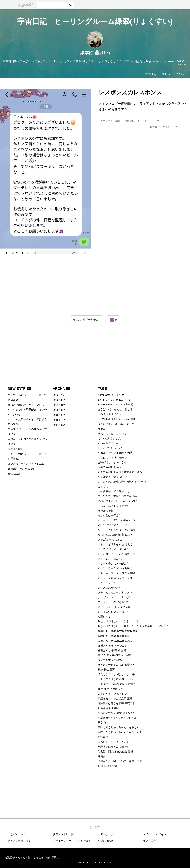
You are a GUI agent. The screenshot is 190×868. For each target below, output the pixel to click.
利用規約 (86, 841)
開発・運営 (149, 841)
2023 (56, 395)
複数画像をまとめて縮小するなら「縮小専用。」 (33, 857)
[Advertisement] (95, 292)
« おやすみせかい (86, 320)
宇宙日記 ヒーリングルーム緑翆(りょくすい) (95, 21)
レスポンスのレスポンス (130, 92)
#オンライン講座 (111, 121)
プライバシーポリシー (66, 841)
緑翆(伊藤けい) (95, 53)
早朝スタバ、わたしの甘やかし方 (27, 429)
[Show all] (182, 64)
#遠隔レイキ (133, 121)
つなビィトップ (17, 834)
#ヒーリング (152, 121)
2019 (56, 415)
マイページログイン (155, 834)
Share (180, 74)
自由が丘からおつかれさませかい (27, 439)
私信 (10, 474)
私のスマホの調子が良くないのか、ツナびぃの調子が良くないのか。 (27, 410)
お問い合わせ (106, 841)
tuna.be (95, 827)
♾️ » (113, 320)
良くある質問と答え (19, 841)
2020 (56, 410)
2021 (56, 405)
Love (166, 74)
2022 (56, 400)
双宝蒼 (12, 449)
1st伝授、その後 (17, 469)
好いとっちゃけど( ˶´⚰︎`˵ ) (23, 464)
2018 (56, 420)
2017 (56, 425)
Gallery (150, 74)
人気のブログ (106, 834)
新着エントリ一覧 (63, 834)
